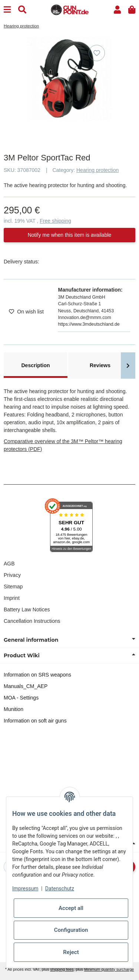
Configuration (71, 930)
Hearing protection (97, 170)
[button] (117, 10)
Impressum (25, 888)
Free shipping (55, 221)
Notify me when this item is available (70, 235)
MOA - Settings (21, 698)
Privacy (12, 575)
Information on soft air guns (35, 721)
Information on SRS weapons (37, 675)
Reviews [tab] (100, 365)
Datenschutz (60, 888)
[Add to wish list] (97, 53)
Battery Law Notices (27, 609)
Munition (14, 709)
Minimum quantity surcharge (109, 969)
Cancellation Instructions (32, 621)
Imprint (12, 598)
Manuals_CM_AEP (26, 686)
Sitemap (13, 587)
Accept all (71, 908)
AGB (9, 564)
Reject (71, 952)
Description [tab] (35, 365)
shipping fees (62, 969)
